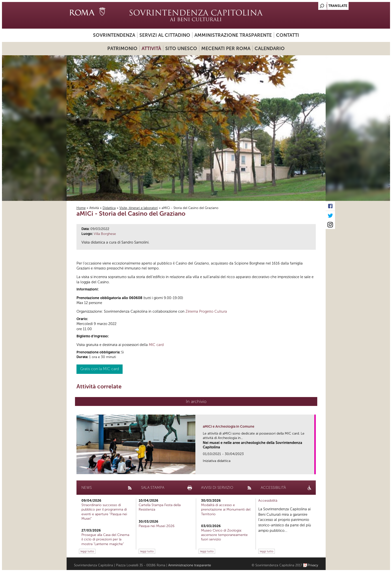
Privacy (313, 565)
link (312, 469)
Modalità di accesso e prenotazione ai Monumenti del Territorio (226, 509)
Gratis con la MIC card (100, 369)
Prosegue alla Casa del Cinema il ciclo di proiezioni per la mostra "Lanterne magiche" (105, 539)
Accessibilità (268, 501)
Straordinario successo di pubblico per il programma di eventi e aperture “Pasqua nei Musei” (104, 512)
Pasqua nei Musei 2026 (157, 526)
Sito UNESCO (181, 48)
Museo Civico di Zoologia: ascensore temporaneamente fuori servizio (224, 535)
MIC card (156, 345)
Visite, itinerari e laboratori (139, 208)
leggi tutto (87, 551)
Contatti (288, 35)
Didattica (109, 208)
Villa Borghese (105, 234)
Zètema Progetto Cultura (206, 311)
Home (81, 208)
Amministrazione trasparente (233, 35)
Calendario (270, 48)
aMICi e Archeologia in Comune (229, 427)
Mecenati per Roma (226, 48)
